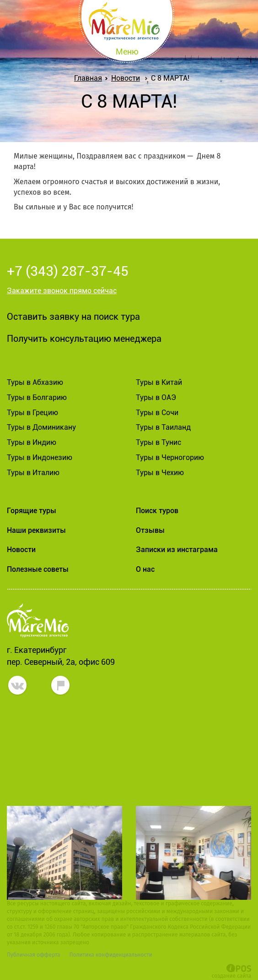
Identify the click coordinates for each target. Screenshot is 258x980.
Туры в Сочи (157, 413)
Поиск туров (157, 511)
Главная (90, 78)
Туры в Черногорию (170, 457)
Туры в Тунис (159, 442)
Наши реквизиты (36, 530)
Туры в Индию (32, 442)
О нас (145, 569)
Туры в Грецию (32, 413)
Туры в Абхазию (35, 382)
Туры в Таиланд (163, 427)
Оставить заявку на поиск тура (73, 317)
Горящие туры (32, 511)
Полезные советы (38, 569)
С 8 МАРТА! (170, 78)
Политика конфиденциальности (110, 955)
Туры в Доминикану (41, 427)
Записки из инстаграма (177, 550)
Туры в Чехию (160, 473)
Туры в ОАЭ (156, 397)
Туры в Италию (33, 473)
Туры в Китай (159, 382)
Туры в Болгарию (37, 397)
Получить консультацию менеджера (84, 339)
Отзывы (150, 530)
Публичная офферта (33, 955)
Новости (126, 78)
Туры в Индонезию (40, 457)
